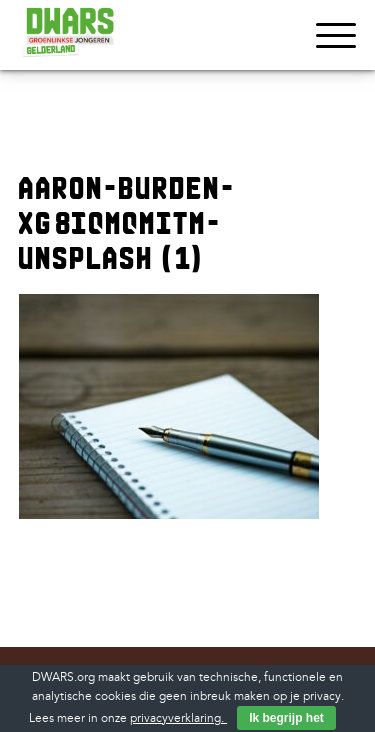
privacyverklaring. (178, 718)
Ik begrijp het (286, 718)
